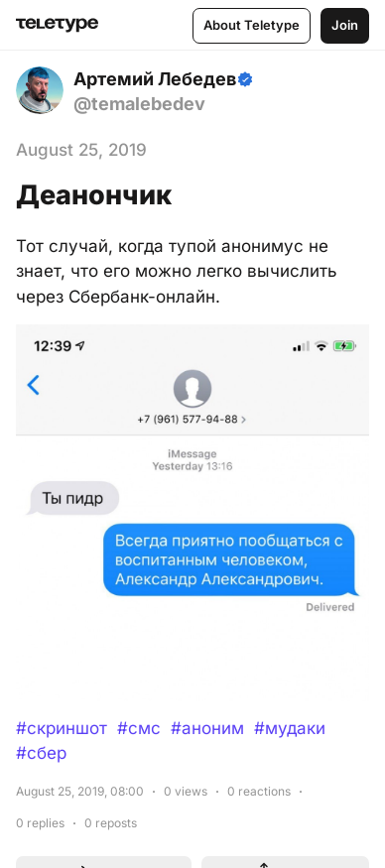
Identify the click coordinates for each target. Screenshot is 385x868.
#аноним (207, 728)
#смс (139, 728)
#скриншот (62, 728)
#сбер (41, 753)
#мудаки (290, 728)
